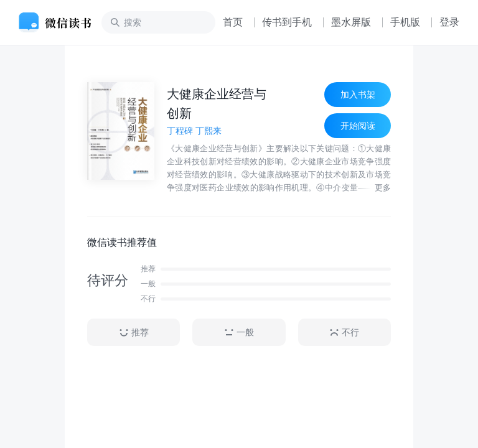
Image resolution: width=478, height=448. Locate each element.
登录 (449, 22)
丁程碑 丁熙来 (194, 131)
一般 (239, 333)
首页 (233, 22)
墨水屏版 (351, 22)
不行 (344, 333)
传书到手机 (287, 22)
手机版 (405, 22)
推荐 (134, 333)
